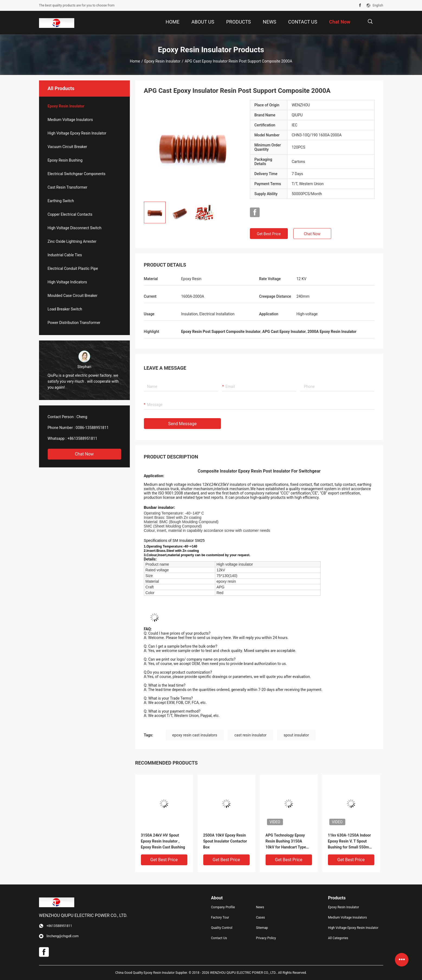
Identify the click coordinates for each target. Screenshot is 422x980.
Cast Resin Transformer (68, 187)
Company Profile (223, 907)
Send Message (183, 424)
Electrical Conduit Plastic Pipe (73, 268)
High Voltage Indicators (67, 282)
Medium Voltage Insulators (70, 120)
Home (135, 61)
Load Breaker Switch (65, 309)
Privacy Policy (266, 938)
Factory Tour (220, 917)
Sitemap (262, 928)
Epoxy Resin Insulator (162, 61)
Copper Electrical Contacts (70, 214)
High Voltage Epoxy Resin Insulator (77, 133)
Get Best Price (269, 234)
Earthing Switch (61, 201)
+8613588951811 (82, 438)
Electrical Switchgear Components (77, 174)
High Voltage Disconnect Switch (75, 228)
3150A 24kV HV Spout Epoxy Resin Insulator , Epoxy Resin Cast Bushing (163, 841)
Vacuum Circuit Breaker (67, 147)
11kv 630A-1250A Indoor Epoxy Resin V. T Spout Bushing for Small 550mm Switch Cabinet (350, 842)
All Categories (338, 938)
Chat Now (84, 454)
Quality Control (222, 928)
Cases (260, 917)
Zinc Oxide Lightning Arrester (72, 241)
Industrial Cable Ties (65, 255)
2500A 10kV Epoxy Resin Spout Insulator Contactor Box (225, 841)
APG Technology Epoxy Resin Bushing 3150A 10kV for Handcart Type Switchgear (286, 842)
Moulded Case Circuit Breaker (73, 296)
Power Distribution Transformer (74, 323)
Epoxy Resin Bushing (65, 160)
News (260, 907)
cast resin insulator (250, 735)
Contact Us (219, 938)
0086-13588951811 (92, 428)
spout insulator (296, 735)
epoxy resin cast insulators (195, 735)
